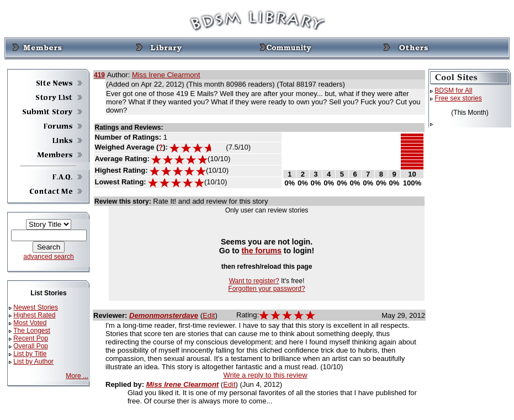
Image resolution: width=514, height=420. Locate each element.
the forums (261, 251)
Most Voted (30, 323)
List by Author (33, 361)
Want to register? (254, 281)
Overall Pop (31, 346)
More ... (77, 376)
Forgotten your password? (266, 289)
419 (99, 75)
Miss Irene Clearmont (166, 75)
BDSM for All (453, 91)
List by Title (30, 354)
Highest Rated (34, 315)
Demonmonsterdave (164, 315)
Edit (209, 315)
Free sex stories (458, 98)
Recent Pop (31, 338)
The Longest (32, 331)
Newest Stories (36, 307)
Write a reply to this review (265, 375)
